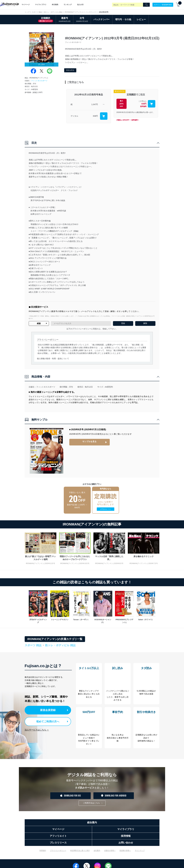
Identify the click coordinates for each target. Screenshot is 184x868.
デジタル (74, 116)
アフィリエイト (58, 838)
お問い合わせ (126, 845)
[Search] (146, 5)
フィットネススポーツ (39, 81)
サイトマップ (140, 853)
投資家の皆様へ (125, 853)
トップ (27, 12)
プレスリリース (58, 845)
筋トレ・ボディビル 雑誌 (53, 12)
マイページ (26, 5)
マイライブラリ (41, 5)
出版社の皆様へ (110, 853)
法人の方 (80, 5)
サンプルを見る (90, 442)
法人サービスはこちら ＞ (37, 729)
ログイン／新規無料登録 (163, 5)
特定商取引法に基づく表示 (80, 853)
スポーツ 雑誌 (37, 12)
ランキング (68, 5)
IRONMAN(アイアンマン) (74, 12)
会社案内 (97, 853)
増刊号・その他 (123, 19)
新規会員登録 (49, 710)
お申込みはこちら (106, 509)
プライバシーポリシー (58, 853)
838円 (95, 116)
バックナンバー (91, 12)
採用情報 (126, 838)
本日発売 (55, 5)
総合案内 (92, 825)
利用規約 (43, 853)
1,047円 (95, 104)
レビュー (141, 19)
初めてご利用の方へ (46, 721)
